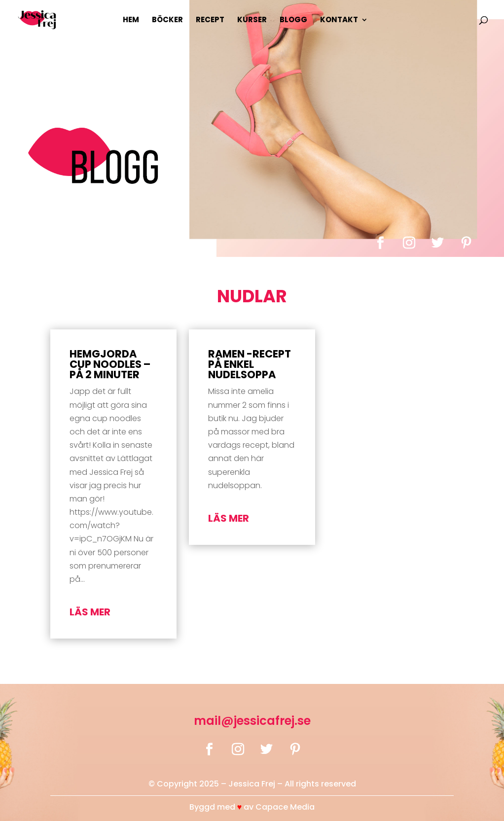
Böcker (167, 20)
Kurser (252, 20)
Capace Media (285, 807)
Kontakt (339, 20)
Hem (131, 20)
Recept (210, 20)
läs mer (90, 612)
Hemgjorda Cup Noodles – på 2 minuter (110, 364)
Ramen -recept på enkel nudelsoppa (250, 364)
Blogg (293, 20)
